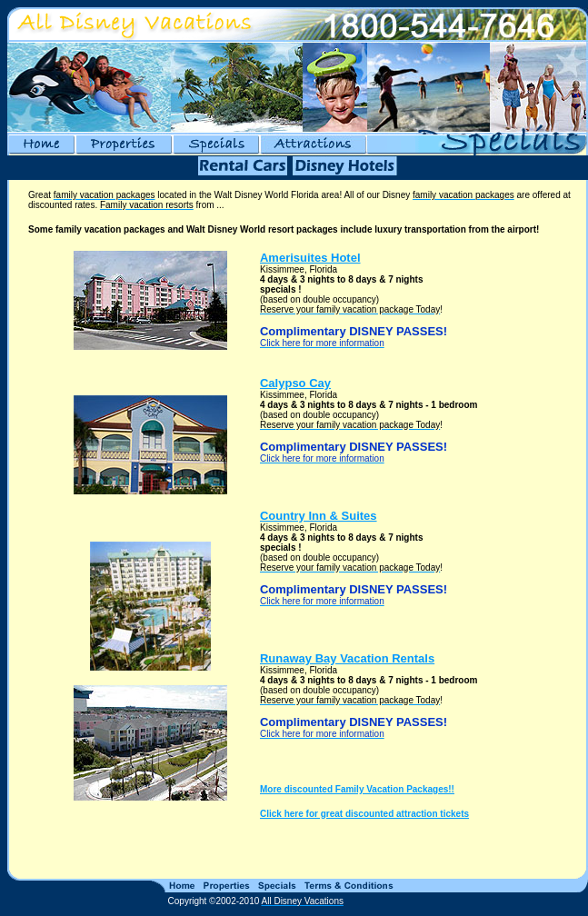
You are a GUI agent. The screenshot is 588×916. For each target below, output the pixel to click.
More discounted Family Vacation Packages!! (357, 789)
